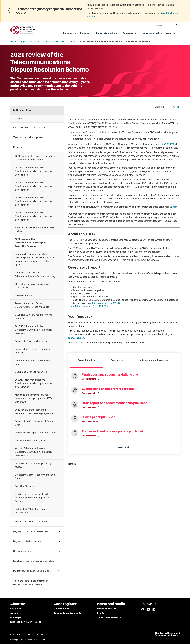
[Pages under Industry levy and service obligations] (59, 571)
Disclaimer (29, 634)
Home (13, 41)
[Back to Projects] (37, 119)
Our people (16, 617)
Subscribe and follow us (109, 617)
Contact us (16, 609)
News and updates (106, 609)
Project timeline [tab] (87, 360)
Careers (16, 613)
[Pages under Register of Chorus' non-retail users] (59, 531)
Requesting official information (26, 622)
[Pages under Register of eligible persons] (59, 541)
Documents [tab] (117, 360)
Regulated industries (30, 41)
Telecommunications (55, 41)
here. (175, 207)
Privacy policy (16, 634)
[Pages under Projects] (59, 147)
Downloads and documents (67, 613)
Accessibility (42, 634)
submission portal (77, 338)
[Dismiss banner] (180, 11)
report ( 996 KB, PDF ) (165, 144)
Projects (74, 41)
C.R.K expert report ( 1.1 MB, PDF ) (90, 306)
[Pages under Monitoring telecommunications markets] (59, 561)
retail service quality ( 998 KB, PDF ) (108, 303)
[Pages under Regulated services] (59, 551)
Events (101, 613)
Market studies (61, 609)
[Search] (167, 26)
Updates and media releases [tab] (154, 360)
